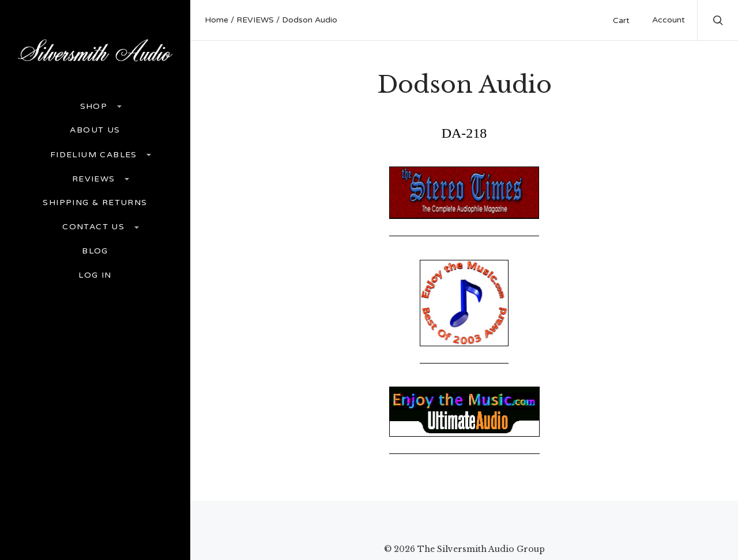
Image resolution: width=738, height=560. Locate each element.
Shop (95, 106)
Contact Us (95, 227)
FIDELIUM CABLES (95, 155)
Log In (95, 275)
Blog (95, 251)
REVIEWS (95, 179)
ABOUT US (95, 130)
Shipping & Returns (95, 203)
